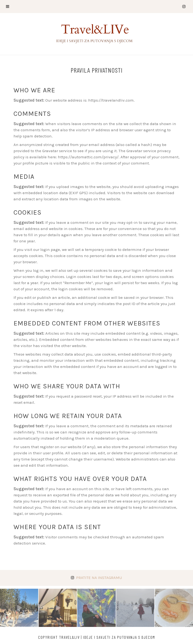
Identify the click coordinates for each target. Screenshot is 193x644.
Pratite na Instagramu (99, 578)
